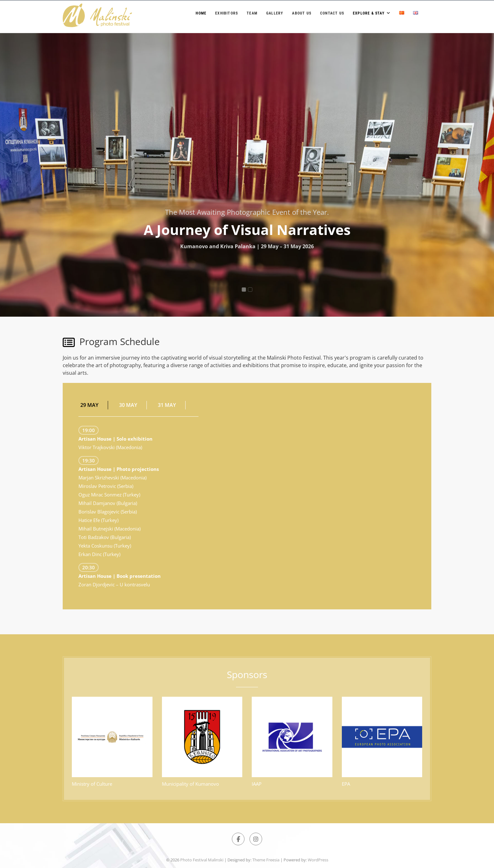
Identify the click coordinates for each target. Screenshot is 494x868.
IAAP (257, 784)
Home (201, 13)
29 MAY (89, 405)
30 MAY (128, 405)
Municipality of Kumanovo (190, 784)
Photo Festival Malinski (202, 860)
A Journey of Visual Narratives (247, 230)
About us (302, 13)
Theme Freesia (266, 860)
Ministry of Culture (92, 784)
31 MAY (167, 405)
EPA (346, 784)
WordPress (318, 860)
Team (252, 13)
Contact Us (332, 13)
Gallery (275, 13)
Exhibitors (227, 13)
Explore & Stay (369, 13)
